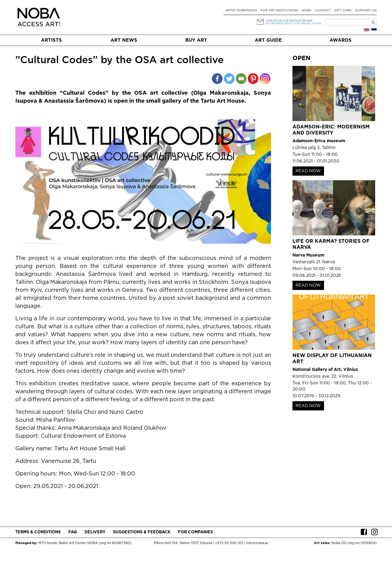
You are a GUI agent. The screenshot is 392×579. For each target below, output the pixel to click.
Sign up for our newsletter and (289, 21)
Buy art (196, 40)
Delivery (95, 532)
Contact (323, 11)
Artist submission (241, 11)
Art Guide (268, 40)
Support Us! (366, 11)
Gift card (343, 11)
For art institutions (279, 11)
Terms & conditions (38, 532)
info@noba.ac (257, 543)
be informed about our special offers (294, 23)
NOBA (307, 11)
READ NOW (308, 171)
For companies (195, 532)
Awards (341, 40)
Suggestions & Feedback (142, 532)
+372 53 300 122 (229, 543)
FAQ (73, 532)
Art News (124, 40)
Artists (51, 40)
